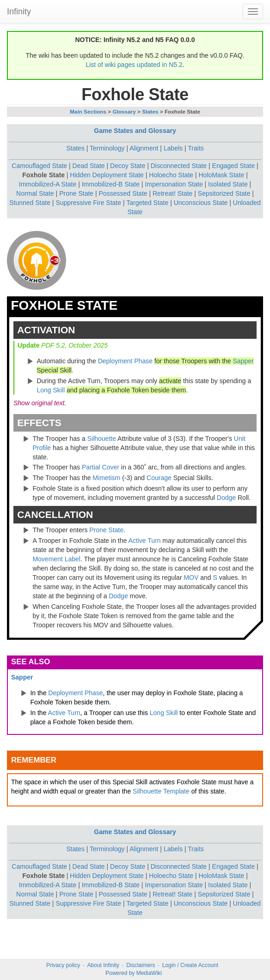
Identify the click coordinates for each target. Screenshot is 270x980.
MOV (191, 577)
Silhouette (102, 439)
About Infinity (103, 965)
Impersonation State (174, 184)
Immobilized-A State (48, 184)
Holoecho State (171, 175)
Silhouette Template (161, 791)
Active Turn (144, 541)
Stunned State (30, 203)
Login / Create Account (190, 965)
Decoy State (128, 166)
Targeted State (147, 203)
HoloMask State (221, 175)
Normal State (35, 193)
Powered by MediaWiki (134, 973)
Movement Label (56, 559)
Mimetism (106, 478)
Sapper (243, 361)
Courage (159, 478)
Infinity (19, 12)
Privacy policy (63, 965)
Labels (173, 148)
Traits (196, 148)
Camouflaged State (39, 166)
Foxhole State (43, 175)
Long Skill (51, 390)
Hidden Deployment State (107, 175)
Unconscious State (201, 203)
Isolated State (228, 184)
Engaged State (234, 166)
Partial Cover (101, 467)
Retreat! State (172, 193)
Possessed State (123, 193)
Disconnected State (179, 166)
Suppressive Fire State (88, 203)
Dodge (226, 498)
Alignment (144, 148)
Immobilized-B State (111, 184)
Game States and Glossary (135, 131)
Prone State (76, 193)
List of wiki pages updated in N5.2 (134, 65)
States (150, 111)
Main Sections (88, 111)
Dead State (89, 166)
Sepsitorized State (224, 193)
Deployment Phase (125, 361)
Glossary (124, 111)
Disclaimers (141, 965)
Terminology (107, 148)
